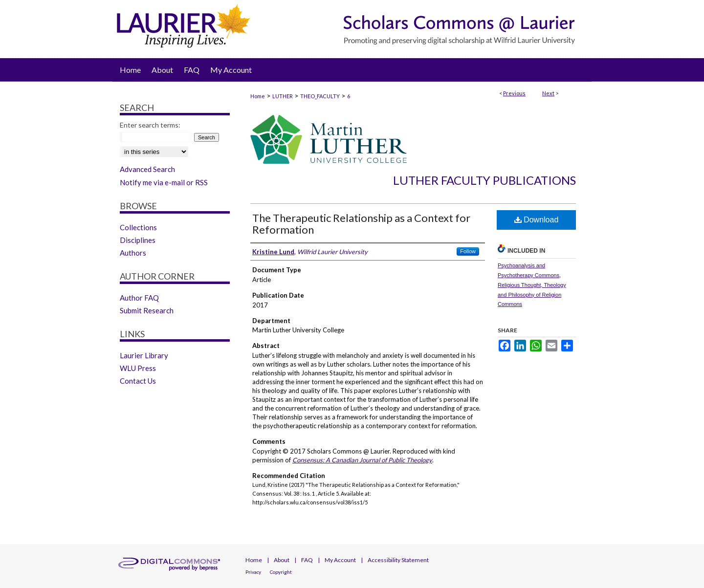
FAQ (307, 560)
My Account (340, 560)
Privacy (253, 572)
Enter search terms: (150, 125)
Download (537, 220)
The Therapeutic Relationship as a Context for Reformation (361, 224)
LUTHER (283, 96)
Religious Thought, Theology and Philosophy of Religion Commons (532, 295)
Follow (468, 251)
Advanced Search (147, 169)
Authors (133, 253)
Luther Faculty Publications (484, 180)
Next (548, 93)
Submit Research (147, 310)
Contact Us (138, 381)
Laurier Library (144, 355)
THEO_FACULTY (320, 96)
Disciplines (138, 240)
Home (258, 96)
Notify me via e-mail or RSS (164, 182)
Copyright (281, 572)
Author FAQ (139, 298)
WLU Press (138, 368)
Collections (138, 227)
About (282, 560)
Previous (514, 93)
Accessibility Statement (398, 560)
